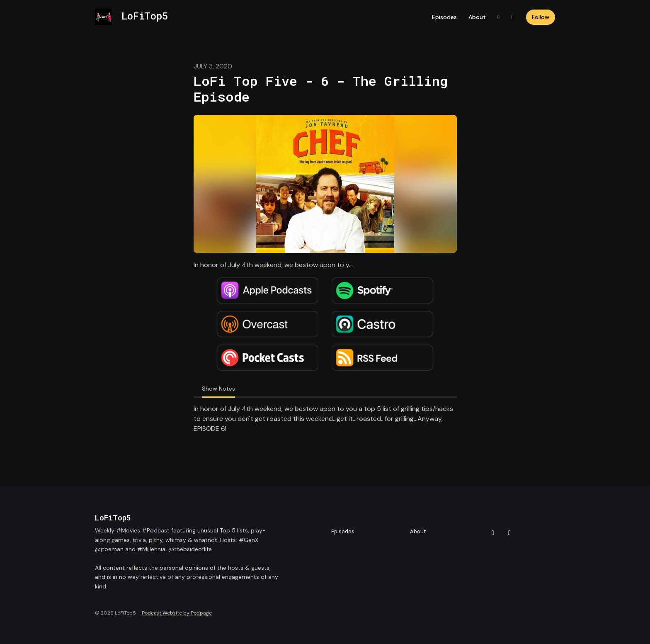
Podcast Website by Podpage (177, 613)
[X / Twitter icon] (493, 533)
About (477, 17)
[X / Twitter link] (499, 17)
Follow (541, 17)
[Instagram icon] (509, 533)
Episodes (444, 17)
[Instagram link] (513, 17)
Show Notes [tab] (218, 389)
